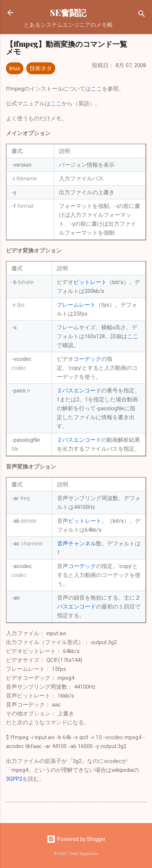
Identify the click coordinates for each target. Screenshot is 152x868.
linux (15, 68)
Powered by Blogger (76, 839)
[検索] (142, 15)
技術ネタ (41, 68)
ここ (96, 89)
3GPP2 (14, 779)
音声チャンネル (77, 544)
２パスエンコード (79, 391)
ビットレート (90, 282)
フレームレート (76, 305)
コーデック (87, 359)
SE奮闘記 (68, 12)
